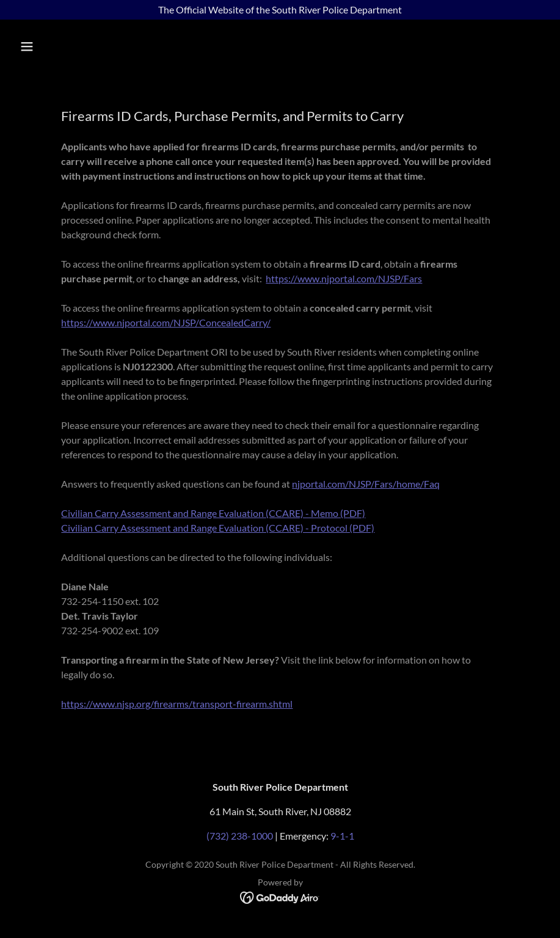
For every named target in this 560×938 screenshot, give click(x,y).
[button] (76, 46)
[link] (280, 897)
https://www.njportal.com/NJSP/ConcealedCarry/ (166, 322)
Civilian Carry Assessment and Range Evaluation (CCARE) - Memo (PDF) (213, 513)
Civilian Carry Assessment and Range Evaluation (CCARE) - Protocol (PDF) (218, 528)
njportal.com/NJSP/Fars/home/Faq (366, 484)
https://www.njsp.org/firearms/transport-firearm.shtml (177, 704)
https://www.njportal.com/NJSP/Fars (344, 278)
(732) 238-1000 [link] (240, 836)
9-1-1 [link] (342, 836)
